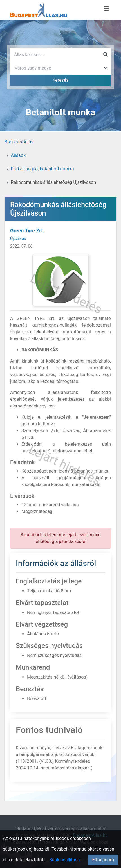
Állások (18, 155)
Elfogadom (103, 860)
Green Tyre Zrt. (27, 231)
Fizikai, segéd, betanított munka (42, 169)
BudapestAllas (19, 142)
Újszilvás (18, 239)
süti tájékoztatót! (28, 860)
